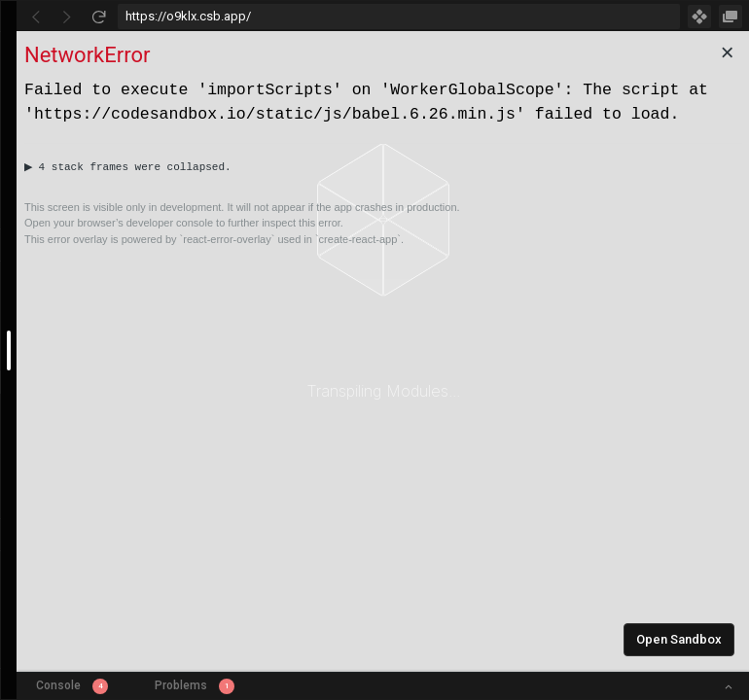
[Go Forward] (67, 17)
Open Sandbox (679, 639)
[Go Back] (36, 17)
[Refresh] (98, 17)
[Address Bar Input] (399, 17)
